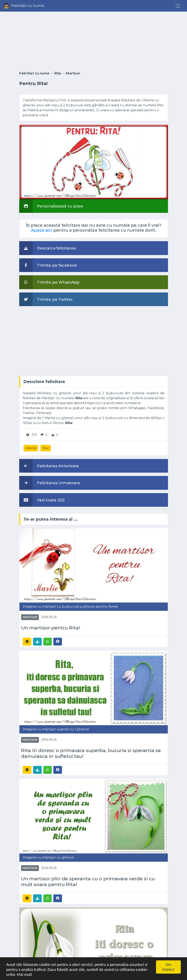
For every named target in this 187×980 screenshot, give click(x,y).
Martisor (73, 73)
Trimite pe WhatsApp (49, 282)
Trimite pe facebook (48, 265)
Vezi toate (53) (42, 500)
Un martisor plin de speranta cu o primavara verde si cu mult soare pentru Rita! (88, 882)
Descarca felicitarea (47, 248)
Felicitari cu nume (34, 73)
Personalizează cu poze (51, 206)
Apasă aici (42, 230)
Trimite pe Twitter (46, 299)
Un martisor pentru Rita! (51, 628)
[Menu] (178, 6)
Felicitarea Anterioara (49, 466)
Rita (58, 73)
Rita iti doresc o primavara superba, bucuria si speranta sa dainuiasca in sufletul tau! (91, 753)
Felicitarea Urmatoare (50, 483)
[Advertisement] (94, 40)
